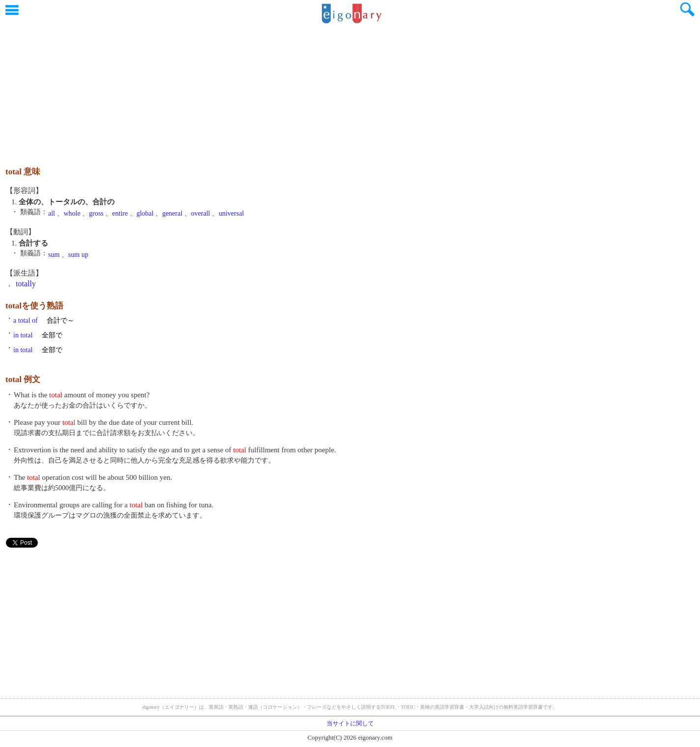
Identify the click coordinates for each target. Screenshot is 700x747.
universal (231, 213)
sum (54, 255)
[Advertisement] (350, 91)
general (172, 213)
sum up (78, 255)
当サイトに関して (350, 723)
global (145, 213)
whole (72, 213)
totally (26, 284)
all (52, 213)
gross (96, 213)
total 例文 (23, 379)
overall (201, 213)
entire (120, 213)
